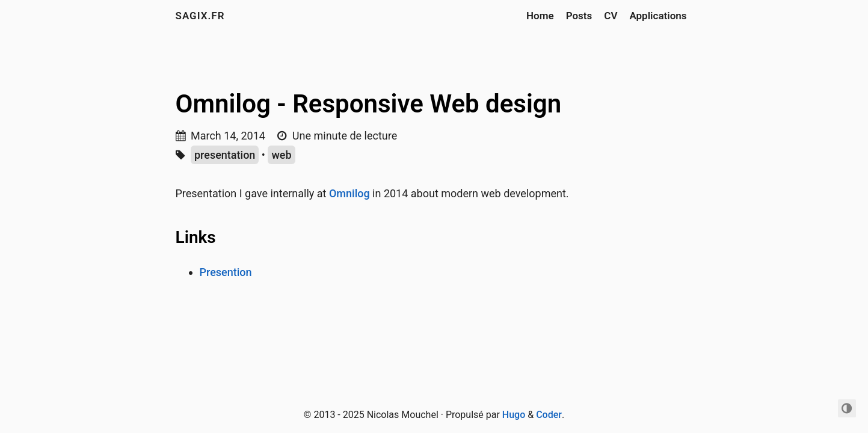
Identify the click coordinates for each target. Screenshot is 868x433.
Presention (226, 272)
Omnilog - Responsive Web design (369, 104)
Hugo (514, 415)
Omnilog (349, 193)
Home (540, 16)
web (281, 155)
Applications (658, 16)
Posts (579, 16)
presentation (225, 155)
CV (611, 16)
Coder (549, 415)
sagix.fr (200, 16)
